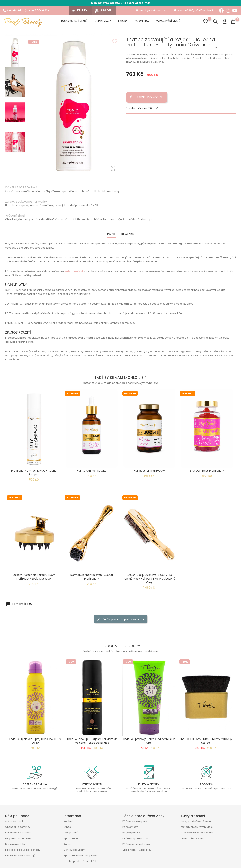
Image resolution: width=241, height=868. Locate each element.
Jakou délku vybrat (192, 838)
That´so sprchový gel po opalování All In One (149, 741)
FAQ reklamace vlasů (18, 838)
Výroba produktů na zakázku (81, 861)
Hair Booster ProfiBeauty (149, 471)
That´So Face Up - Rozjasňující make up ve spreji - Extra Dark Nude (92, 741)
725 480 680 (13, 11)
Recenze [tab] (128, 234)
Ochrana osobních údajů (20, 856)
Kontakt (68, 821)
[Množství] (129, 82)
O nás (67, 827)
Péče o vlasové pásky (136, 821)
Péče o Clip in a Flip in (135, 838)
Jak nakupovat (14, 821)
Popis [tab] (111, 234)
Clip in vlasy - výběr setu (137, 850)
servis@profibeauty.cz (152, 11)
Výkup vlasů (71, 833)
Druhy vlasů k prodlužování (197, 833)
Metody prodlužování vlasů (197, 827)
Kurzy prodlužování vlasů (196, 821)
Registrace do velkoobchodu (23, 850)
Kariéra (68, 844)
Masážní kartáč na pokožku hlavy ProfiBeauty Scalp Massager (34, 577)
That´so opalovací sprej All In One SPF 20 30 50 (35, 741)
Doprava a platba (16, 844)
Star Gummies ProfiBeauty (207, 471)
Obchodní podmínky (18, 827)
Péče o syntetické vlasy (136, 844)
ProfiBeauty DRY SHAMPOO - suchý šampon (34, 473)
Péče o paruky (131, 833)
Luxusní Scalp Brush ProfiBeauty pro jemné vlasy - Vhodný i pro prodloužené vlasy (149, 579)
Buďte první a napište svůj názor (121, 619)
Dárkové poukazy (74, 850)
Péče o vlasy (130, 827)
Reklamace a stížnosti (18, 833)
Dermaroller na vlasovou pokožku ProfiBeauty (92, 577)
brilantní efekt (74, 271)
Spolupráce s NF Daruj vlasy (80, 856)
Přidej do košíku (147, 97)
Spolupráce (71, 838)
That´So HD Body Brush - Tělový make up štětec (206, 741)
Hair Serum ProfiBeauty (92, 471)
